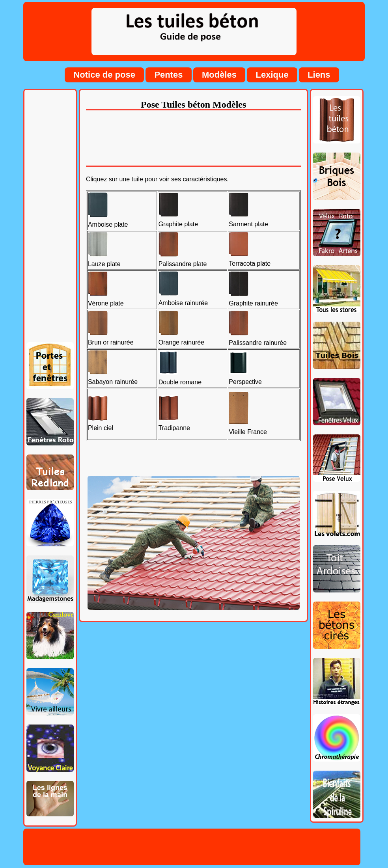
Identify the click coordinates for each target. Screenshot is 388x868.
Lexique (272, 75)
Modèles (219, 75)
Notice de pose (104, 75)
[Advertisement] (50, 218)
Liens (319, 75)
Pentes (168, 75)
